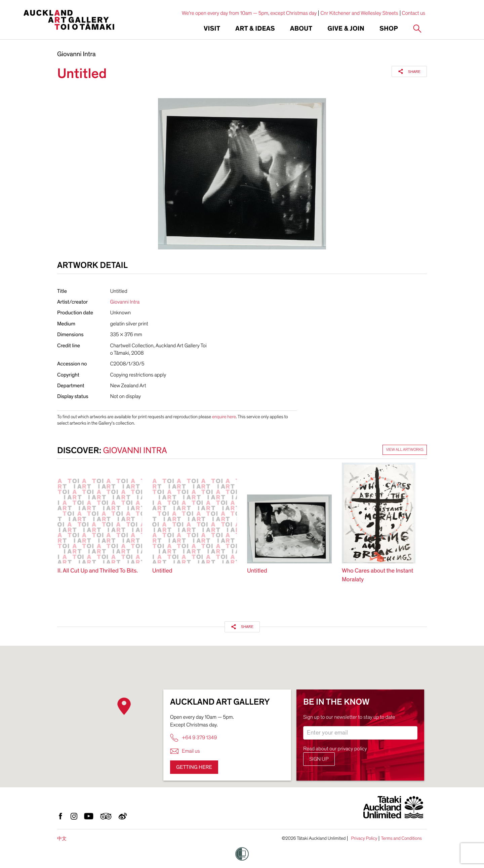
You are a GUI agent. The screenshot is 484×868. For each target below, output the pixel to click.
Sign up (319, 759)
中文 (62, 839)
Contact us (414, 13)
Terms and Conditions (401, 838)
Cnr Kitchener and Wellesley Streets (359, 13)
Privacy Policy (364, 838)
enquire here (224, 417)
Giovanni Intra (76, 54)
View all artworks (405, 450)
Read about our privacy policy (335, 749)
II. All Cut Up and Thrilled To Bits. (98, 571)
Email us (185, 751)
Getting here (194, 767)
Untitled (162, 571)
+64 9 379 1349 (193, 738)
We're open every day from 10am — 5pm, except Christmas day (249, 13)
